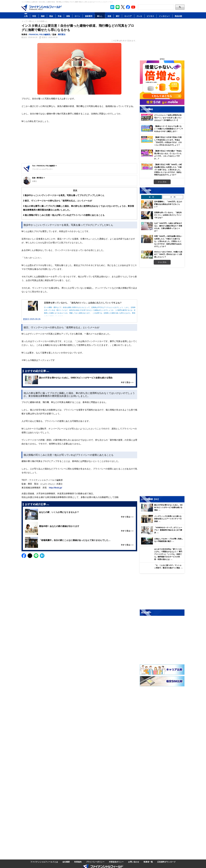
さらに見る (162, 182)
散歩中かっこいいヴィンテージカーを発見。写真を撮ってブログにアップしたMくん (64, 195)
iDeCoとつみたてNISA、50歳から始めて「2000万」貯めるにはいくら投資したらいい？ (168, 254)
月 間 (173, 197)
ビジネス (150, 16)
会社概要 (66, 862)
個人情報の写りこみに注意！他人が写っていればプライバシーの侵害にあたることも (64, 215)
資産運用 (89, 16)
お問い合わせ (134, 862)
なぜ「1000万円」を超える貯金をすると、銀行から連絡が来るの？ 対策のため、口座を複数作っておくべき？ (168, 227)
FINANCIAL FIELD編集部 (40, 34)
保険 (68, 16)
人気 (26, 16)
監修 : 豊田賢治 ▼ (39, 178)
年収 (34, 16)
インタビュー (164, 16)
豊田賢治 (62, 34)
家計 (118, 16)
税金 (51, 16)
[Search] (156, 7)
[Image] (42, 8)
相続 (43, 16)
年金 (60, 16)
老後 (109, 16)
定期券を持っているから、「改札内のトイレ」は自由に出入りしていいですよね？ (168, 215)
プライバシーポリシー (95, 862)
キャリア (128, 16)
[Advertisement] (79, 144)
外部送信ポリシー (116, 862)
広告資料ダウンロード (166, 862)
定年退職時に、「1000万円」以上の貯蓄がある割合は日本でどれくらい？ (168, 204)
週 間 (151, 197)
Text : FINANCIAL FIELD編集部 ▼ (45, 166)
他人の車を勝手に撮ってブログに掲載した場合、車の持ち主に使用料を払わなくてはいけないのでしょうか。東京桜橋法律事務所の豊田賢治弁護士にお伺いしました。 (78, 207)
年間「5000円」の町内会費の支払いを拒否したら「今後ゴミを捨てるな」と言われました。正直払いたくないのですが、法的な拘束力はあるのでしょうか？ (168, 241)
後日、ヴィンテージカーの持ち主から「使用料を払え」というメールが (57, 201)
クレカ (139, 16)
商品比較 (178, 16)
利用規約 (78, 862)
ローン (77, 16)
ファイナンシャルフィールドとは (44, 862)
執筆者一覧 (148, 862)
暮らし (100, 16)
